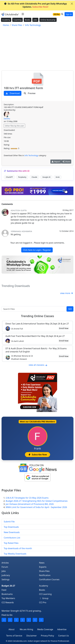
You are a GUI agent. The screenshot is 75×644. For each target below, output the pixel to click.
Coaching (17, 20)
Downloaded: (9, 130)
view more (67, 293)
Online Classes (37, 316)
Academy (6, 20)
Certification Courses (49, 579)
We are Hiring (26, 629)
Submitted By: (10, 110)
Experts (43, 567)
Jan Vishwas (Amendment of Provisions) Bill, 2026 (30, 504)
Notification (45, 575)
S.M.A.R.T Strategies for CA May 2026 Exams (27, 498)
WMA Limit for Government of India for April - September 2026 (36, 507)
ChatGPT (9, 177)
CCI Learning (45, 594)
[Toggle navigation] (23, 14)
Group (44, 598)
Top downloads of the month (18, 548)
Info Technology (31, 155)
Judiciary (6, 575)
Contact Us (63, 636)
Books (28, 20)
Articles (5, 563)
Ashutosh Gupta (19, 210)
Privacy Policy (47, 636)
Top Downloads (11, 527)
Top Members (8, 598)
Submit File (9, 522)
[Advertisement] (37, 49)
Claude (34, 177)
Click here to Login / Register (37, 250)
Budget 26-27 (8, 586)
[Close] (72, 4)
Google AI (46, 177)
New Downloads (12, 532)
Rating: (7, 145)
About (12, 629)
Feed (4, 590)
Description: (9, 104)
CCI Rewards (8, 602)
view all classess (38, 365)
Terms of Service (14, 636)
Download (13, 93)
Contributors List (12, 538)
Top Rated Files (11, 543)
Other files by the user (14, 126)
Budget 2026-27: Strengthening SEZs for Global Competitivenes (37, 501)
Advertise (62, 629)
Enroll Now (64, 328)
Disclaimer (31, 636)
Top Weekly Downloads (15, 554)
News (42, 563)
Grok (58, 177)
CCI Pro (43, 602)
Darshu (7, 119)
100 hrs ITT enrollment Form (23, 88)
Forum (5, 567)
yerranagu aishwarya (21, 231)
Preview (30, 93)
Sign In (69, 14)
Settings (6, 579)
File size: (7, 137)
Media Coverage (45, 629)
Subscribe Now (37, 455)
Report (56, 162)
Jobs (35, 20)
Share (66, 162)
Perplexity (22, 177)
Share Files (44, 571)
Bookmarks (7, 594)
